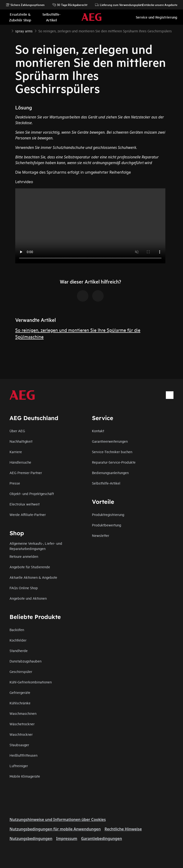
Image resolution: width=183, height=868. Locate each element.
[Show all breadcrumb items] (8, 30)
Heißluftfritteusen (23, 755)
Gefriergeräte (20, 692)
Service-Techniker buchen (112, 452)
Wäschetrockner (22, 724)
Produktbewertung (107, 525)
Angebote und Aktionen (28, 598)
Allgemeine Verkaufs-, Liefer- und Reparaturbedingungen (36, 546)
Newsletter (101, 535)
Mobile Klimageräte (25, 776)
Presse (15, 483)
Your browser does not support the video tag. (90, 226)
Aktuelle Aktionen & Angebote (33, 577)
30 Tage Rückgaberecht (70, 5)
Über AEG (17, 431)
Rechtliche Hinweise (123, 829)
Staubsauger (19, 745)
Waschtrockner (21, 734)
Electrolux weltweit (25, 504)
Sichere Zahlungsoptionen (25, 5)
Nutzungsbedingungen (31, 839)
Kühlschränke (20, 703)
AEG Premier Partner (26, 473)
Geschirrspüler (21, 671)
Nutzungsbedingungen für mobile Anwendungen (55, 829)
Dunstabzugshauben (25, 661)
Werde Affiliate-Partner (28, 514)
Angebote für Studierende (30, 567)
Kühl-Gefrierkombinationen (31, 682)
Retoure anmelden (24, 556)
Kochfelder (18, 640)
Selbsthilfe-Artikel (106, 483)
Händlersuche (20, 462)
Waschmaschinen (23, 713)
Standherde (19, 650)
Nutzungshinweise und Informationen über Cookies (58, 819)
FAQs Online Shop (24, 588)
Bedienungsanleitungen (110, 473)
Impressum (67, 839)
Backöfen (17, 630)
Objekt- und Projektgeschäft (32, 493)
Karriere (16, 452)
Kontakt (98, 431)
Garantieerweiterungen (110, 441)
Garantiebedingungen (102, 839)
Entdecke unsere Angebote (157, 5)
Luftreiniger (19, 766)
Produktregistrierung (108, 514)
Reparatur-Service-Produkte (114, 462)
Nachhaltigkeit (21, 441)
